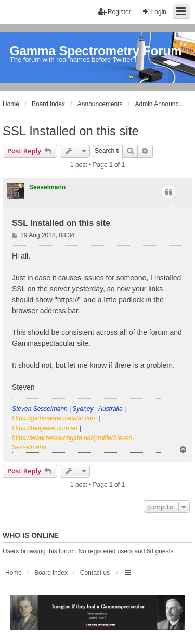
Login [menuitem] (154, 12)
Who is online (31, 535)
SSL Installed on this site (71, 131)
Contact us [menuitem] (95, 573)
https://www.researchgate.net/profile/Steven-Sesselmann (73, 443)
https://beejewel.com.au (45, 428)
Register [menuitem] (115, 12)
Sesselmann (47, 187)
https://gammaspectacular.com (54, 418)
